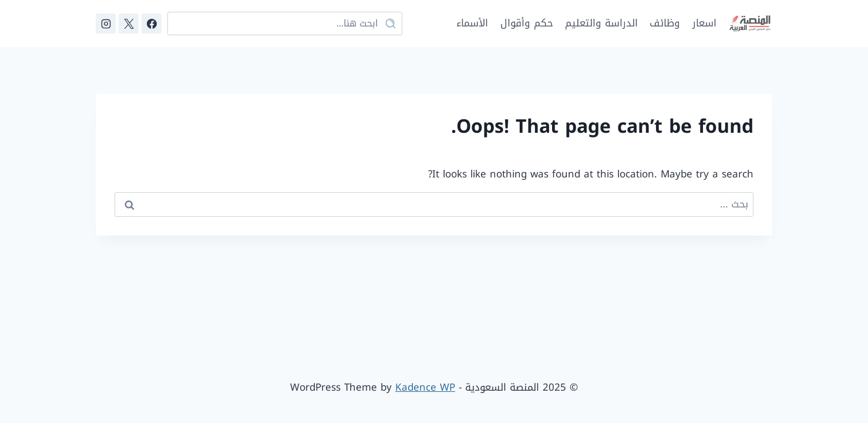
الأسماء (472, 23)
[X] (129, 23)
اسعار (704, 23)
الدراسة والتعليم (601, 23)
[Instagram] (106, 23)
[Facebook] (152, 23)
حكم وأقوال (527, 23)
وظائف (665, 23)
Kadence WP (425, 387)
